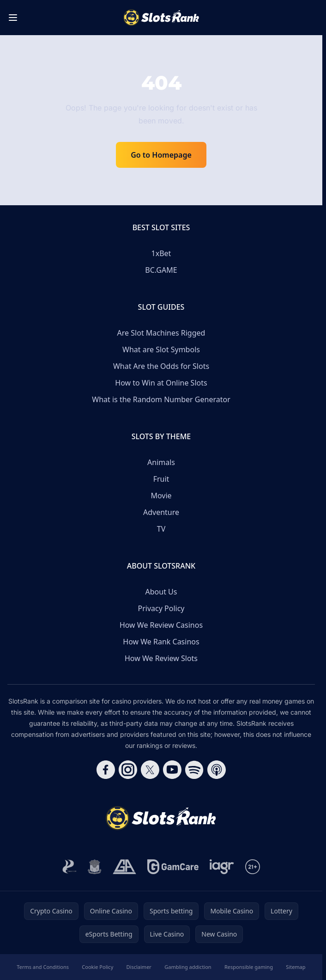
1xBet (161, 253)
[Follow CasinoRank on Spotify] (194, 770)
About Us (161, 592)
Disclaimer (139, 967)
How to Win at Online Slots (161, 383)
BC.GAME (161, 270)
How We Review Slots (161, 658)
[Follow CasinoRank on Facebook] (106, 770)
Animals (161, 462)
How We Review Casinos (161, 625)
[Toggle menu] (13, 18)
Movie (161, 496)
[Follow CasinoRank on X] (150, 770)
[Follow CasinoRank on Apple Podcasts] (217, 770)
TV (161, 529)
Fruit (161, 479)
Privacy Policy (161, 608)
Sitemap (296, 967)
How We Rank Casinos (161, 642)
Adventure (161, 512)
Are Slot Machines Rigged (161, 333)
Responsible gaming (249, 967)
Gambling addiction (188, 967)
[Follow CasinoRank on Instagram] (128, 770)
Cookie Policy (97, 967)
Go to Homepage (161, 155)
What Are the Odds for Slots (161, 366)
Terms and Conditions (43, 967)
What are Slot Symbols (161, 349)
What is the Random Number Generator (161, 399)
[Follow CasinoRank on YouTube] (172, 770)
